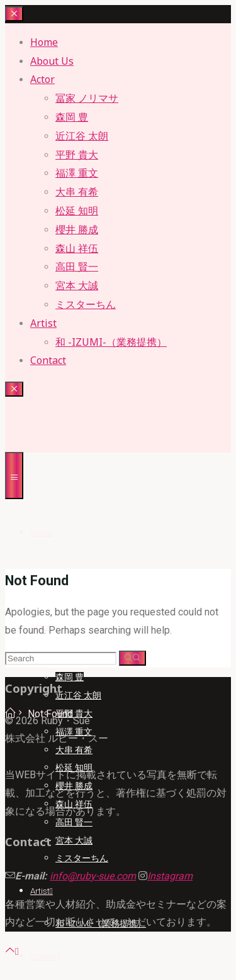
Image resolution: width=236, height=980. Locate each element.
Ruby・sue (30, 413)
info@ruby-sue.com (93, 876)
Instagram (170, 876)
